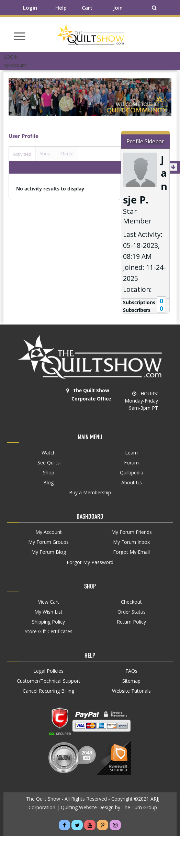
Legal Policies (48, 671)
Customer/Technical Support (49, 681)
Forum (131, 463)
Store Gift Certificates (49, 631)
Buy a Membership (90, 493)
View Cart (49, 602)
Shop (49, 473)
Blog (48, 483)
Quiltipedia (132, 473)
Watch (49, 453)
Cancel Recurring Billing (48, 691)
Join (118, 8)
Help (61, 8)
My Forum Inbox (131, 542)
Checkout (131, 602)
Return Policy (131, 622)
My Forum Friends (132, 532)
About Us (132, 483)
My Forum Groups (48, 542)
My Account (49, 532)
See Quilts (49, 463)
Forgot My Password (90, 562)
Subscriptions (139, 302)
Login (30, 8)
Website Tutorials (131, 691)
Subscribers (137, 310)
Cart (87, 8)
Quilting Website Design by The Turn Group (109, 807)
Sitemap (131, 681)
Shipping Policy (48, 622)
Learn (131, 453)
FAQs (131, 671)
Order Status (132, 612)
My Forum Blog (49, 552)
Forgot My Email (131, 552)
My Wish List (48, 612)
